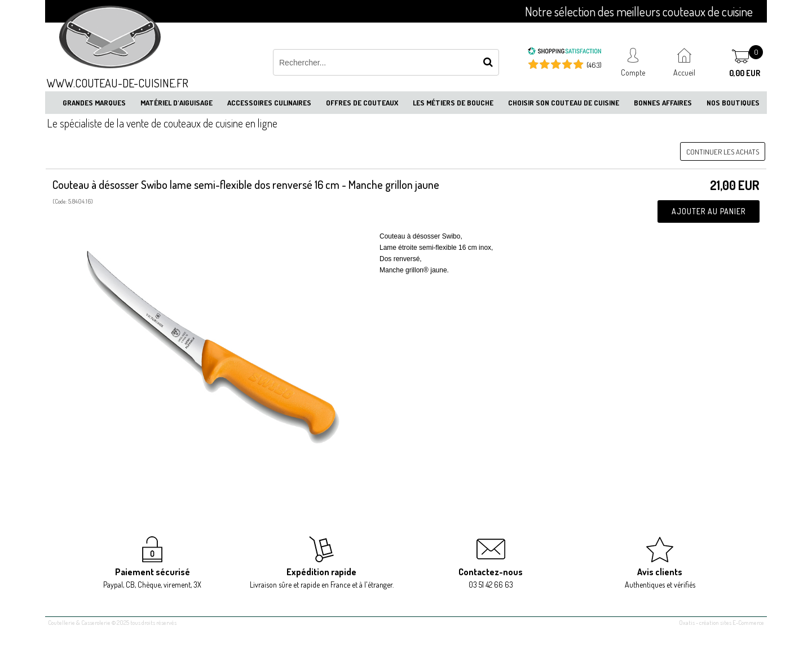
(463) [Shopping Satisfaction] (594, 65)
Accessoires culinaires (269, 103)
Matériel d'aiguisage (176, 103)
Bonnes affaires (663, 103)
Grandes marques (94, 103)
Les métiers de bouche (453, 103)
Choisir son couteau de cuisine (564, 103)
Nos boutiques (733, 103)
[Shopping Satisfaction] (564, 52)
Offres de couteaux (362, 103)
